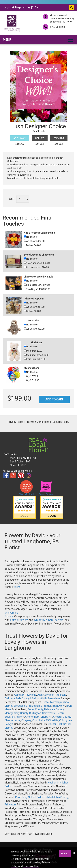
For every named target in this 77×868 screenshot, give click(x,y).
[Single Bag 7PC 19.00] (25, 285)
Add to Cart (54, 399)
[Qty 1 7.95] (25, 376)
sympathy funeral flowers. (49, 620)
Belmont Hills (40, 698)
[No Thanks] (25, 236)
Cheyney (26, 720)
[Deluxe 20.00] (25, 311)
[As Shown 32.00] (25, 328)
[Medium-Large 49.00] (25, 355)
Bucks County (35, 709)
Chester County (62, 717)
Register (19, 8)
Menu (7, 40)
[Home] (12, 23)
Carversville (49, 713)
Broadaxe (19, 706)
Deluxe (40, 138)
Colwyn (9, 724)
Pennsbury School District (30, 797)
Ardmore (10, 698)
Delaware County (54, 709)
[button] (72, 8)
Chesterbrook (12, 720)
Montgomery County (16, 713)
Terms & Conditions (38, 422)
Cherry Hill (46, 717)
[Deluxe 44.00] (25, 245)
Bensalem (54, 698)
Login (7, 8)
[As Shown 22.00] (25, 241)
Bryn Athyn (59, 706)
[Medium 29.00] (25, 350)
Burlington (35, 713)
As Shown (19, 138)
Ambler (49, 695)
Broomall (46, 706)
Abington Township (25, 695)
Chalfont (19, 717)
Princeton (10, 805)
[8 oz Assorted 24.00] (25, 267)
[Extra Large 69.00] (25, 359)
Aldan (41, 695)
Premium (59, 138)
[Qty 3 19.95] (25, 380)
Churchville (39, 720)
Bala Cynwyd (24, 698)
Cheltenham (32, 717)
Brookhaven (33, 706)
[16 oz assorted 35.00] (25, 263)
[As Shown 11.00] (25, 306)
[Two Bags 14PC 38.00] (25, 289)
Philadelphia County (57, 797)
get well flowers (19, 620)
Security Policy (61, 422)
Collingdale (66, 720)
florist (17, 587)
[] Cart (33, 8)
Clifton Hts (52, 720)
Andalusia (60, 695)
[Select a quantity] (23, 199)
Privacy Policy (16, 422)
